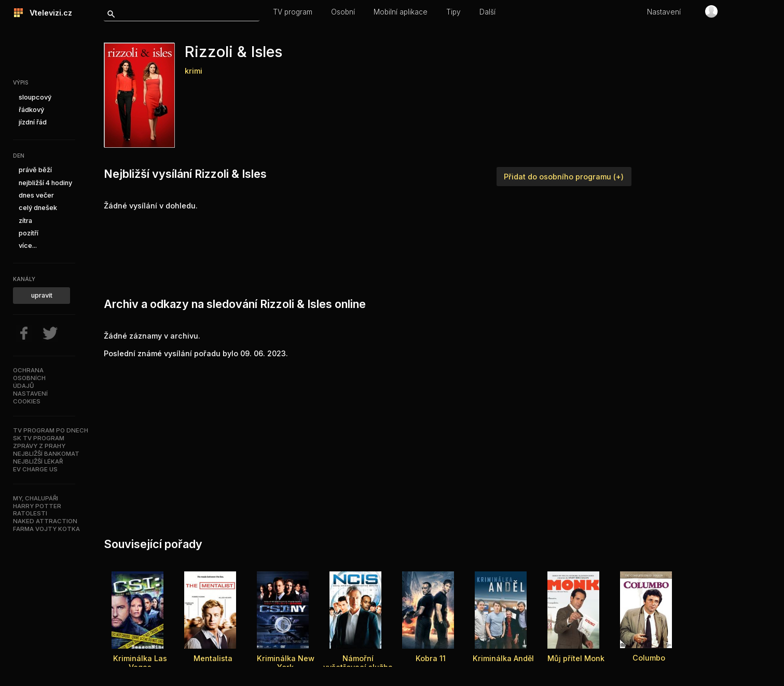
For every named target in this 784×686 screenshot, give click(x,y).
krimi (194, 71)
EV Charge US (35, 469)
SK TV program (39, 438)
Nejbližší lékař (38, 461)
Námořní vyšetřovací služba (358, 663)
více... (28, 246)
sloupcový (35, 97)
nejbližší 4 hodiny (45, 183)
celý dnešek (38, 208)
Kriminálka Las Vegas (140, 663)
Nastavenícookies (30, 397)
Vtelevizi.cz (48, 13)
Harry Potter (37, 506)
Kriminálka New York (286, 663)
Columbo (649, 658)
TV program (293, 12)
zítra (25, 221)
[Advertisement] (293, 251)
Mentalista (213, 658)
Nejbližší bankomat (46, 454)
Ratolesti (30, 513)
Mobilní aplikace (401, 12)
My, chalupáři (36, 498)
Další (487, 12)
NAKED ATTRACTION (45, 521)
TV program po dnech (51, 430)
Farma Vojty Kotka (46, 529)
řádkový (31, 110)
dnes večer (36, 195)
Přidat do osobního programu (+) (564, 177)
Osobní (343, 12)
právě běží (35, 170)
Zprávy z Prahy (39, 446)
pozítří (29, 233)
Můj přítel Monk (576, 658)
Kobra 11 (431, 658)
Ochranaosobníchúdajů (29, 378)
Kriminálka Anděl (503, 658)
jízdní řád (33, 122)
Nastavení (664, 12)
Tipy (453, 12)
